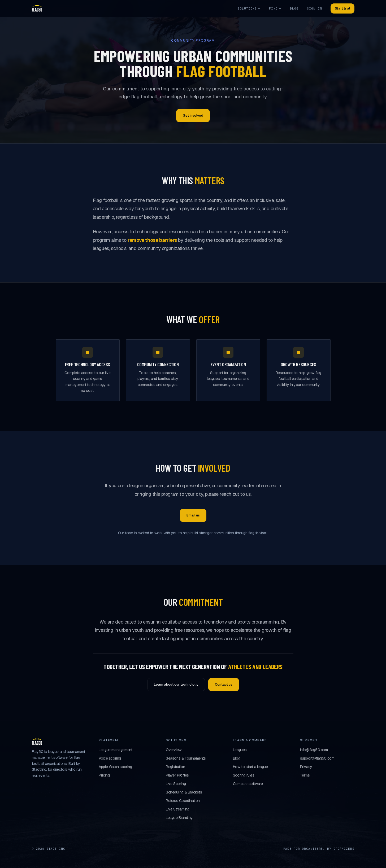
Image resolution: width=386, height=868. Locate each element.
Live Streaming (177, 809)
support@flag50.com (317, 758)
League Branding (179, 818)
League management (115, 750)
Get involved (193, 115)
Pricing (104, 775)
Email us (193, 515)
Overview (174, 750)
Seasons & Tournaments (186, 758)
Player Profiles (177, 775)
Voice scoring (110, 758)
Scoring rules (244, 775)
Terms (305, 775)
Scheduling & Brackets (184, 792)
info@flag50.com (314, 750)
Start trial (342, 8)
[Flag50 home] (37, 8)
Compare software (248, 784)
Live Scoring (176, 784)
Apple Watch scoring (115, 767)
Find (275, 8)
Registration (175, 767)
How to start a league (250, 767)
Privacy (306, 767)
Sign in (315, 8)
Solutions (249, 8)
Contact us (224, 684)
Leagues (240, 750)
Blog (294, 8)
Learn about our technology (176, 684)
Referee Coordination (183, 801)
